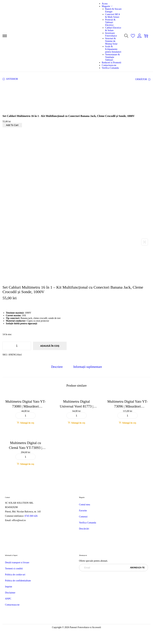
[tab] (57, 367)
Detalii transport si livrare (17, 563)
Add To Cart (12, 125)
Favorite (83, 511)
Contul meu (85, 505)
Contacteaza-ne (12, 605)
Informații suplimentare (88, 367)
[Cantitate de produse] (17, 346)
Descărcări (84, 529)
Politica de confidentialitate (18, 581)
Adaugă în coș (50, 346)
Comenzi (83, 517)
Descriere (57, 367)
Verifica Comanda (87, 523)
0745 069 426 (31, 516)
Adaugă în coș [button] (25, 423)
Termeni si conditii (14, 569)
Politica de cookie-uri (15, 575)
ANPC (8, 599)
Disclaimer (10, 593)
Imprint (9, 587)
